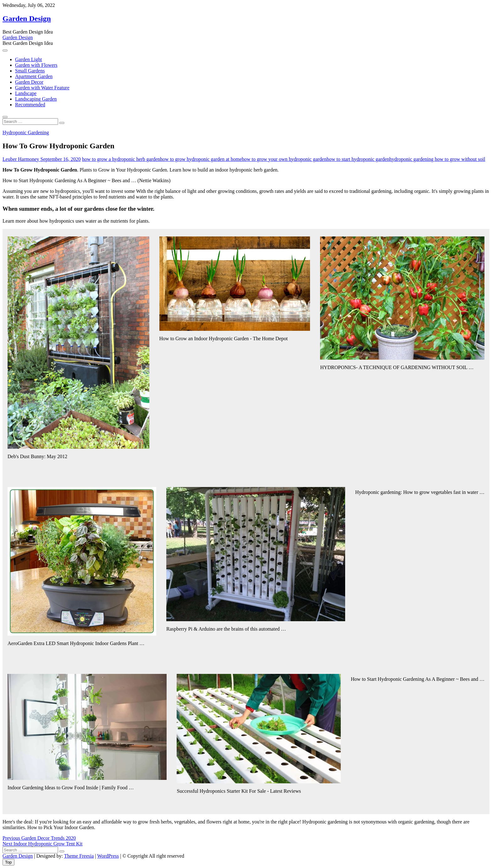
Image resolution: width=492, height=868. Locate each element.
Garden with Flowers (36, 65)
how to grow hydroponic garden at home (201, 159)
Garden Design (27, 19)
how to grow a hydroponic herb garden (121, 159)
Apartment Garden (34, 76)
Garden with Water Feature (42, 88)
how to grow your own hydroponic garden (284, 159)
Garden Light (29, 59)
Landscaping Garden (36, 99)
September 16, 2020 (60, 159)
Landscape (26, 93)
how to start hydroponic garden (358, 159)
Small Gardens (30, 71)
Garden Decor (29, 82)
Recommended (30, 105)
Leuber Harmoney (21, 159)
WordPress (108, 856)
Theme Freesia (79, 856)
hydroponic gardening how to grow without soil (437, 159)
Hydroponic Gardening (26, 132)
